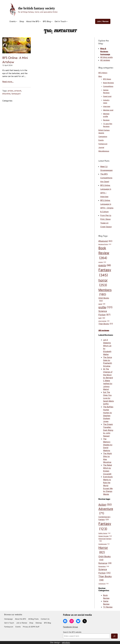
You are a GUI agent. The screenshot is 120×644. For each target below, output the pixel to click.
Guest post (107, 96)
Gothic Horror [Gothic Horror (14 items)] (104, 533)
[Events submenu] (17, 21)
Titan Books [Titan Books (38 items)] (105, 578)
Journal (101, 147)
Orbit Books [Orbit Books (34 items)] (105, 558)
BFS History (103, 73)
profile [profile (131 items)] (105, 307)
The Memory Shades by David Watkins (108, 445)
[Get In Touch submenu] (67, 21)
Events (13, 21)
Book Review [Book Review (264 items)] (104, 253)
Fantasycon (103, 144)
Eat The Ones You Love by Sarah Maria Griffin (108, 398)
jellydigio (66, 642)
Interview (107, 106)
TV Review (108, 607)
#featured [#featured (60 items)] (105, 241)
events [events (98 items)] (105, 265)
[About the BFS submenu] (40, 21)
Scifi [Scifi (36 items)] (102, 318)
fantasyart (16, 94)
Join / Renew (103, 21)
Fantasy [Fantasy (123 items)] (105, 527)
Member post (108, 110)
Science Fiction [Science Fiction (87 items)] (104, 313)
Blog (100, 76)
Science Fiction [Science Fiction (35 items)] (105, 571)
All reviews (105, 60)
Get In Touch (60, 21)
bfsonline (6, 94)
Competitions (108, 86)
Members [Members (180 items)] (105, 292)
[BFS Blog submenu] (52, 21)
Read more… (8, 82)
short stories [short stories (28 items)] (104, 321)
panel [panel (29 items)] (102, 304)
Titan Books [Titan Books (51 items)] (106, 324)
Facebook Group (70, 627)
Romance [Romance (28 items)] (105, 563)
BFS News (107, 79)
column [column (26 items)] (102, 262)
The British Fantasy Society (36, 8)
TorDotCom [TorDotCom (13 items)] (103, 584)
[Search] (114, 636)
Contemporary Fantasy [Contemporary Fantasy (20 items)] (104, 518)
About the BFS (33, 21)
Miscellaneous (104, 151)
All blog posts (106, 57)
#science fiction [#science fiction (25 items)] (105, 244)
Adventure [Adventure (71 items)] (106, 511)
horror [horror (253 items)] (103, 283)
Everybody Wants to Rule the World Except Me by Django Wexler (108, 485)
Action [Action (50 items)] (105, 505)
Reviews (106, 120)
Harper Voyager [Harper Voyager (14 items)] (105, 536)
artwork (18, 91)
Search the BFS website (72, 632)
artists (10, 91)
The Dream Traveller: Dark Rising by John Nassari (108, 430)
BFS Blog (47, 21)
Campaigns (103, 137)
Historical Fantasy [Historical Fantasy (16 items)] (105, 540)
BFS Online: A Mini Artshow (15, 60)
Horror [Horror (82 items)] (103, 550)
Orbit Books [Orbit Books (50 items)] (104, 300)
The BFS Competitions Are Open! (106, 178)
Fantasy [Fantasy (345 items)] (105, 273)
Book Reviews (108, 83)
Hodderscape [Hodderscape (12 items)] (104, 544)
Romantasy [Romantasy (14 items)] (104, 567)
